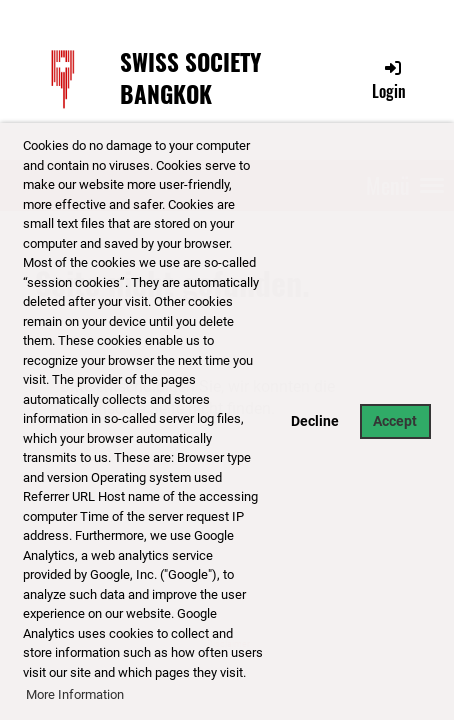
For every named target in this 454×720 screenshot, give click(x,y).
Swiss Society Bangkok (190, 79)
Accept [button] (395, 421)
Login (389, 80)
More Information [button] (75, 694)
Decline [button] (315, 421)
